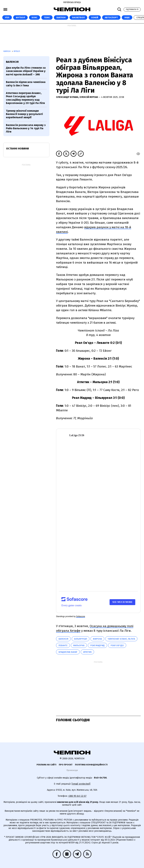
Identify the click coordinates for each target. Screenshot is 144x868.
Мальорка (79, 645)
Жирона (97, 639)
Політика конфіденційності (91, 765)
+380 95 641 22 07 (77, 796)
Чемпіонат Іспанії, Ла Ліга (121, 639)
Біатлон (61, 17)
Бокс (35, 17)
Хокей (95, 17)
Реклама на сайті (46, 765)
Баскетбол (78, 17)
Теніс (47, 17)
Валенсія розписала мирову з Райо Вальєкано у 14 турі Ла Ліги (26, 128)
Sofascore (81, 616)
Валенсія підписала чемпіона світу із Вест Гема (26, 84)
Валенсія (63, 639)
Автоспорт (111, 17)
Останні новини (17, 149)
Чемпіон (7, 51)
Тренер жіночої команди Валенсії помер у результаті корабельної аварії (24, 114)
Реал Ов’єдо (117, 645)
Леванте (63, 645)
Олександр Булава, (68, 97)
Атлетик (87, 652)
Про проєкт (66, 765)
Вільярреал (81, 639)
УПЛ (7, 17)
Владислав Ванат (68, 652)
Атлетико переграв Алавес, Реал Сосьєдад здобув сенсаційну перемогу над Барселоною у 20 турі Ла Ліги (25, 98)
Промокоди (72, 770)
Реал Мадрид (97, 645)
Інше (127, 17)
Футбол (20, 17)
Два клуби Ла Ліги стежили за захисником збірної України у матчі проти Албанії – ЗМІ (26, 71)
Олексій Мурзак (89, 97)
